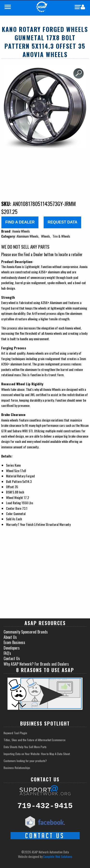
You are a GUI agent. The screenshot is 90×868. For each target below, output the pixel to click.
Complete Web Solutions (58, 856)
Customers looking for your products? (25, 761)
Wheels (45, 236)
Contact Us (12, 658)
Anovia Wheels (21, 231)
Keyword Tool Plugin (15, 733)
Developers (12, 648)
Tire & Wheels (61, 236)
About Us (10, 637)
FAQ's (7, 653)
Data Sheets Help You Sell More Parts (25, 747)
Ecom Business (14, 642)
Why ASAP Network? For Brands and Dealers (36, 664)
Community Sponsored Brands (26, 632)
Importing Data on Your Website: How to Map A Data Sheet (37, 754)
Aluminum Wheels (27, 236)
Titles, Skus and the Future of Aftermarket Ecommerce (35, 740)
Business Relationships (17, 768)
